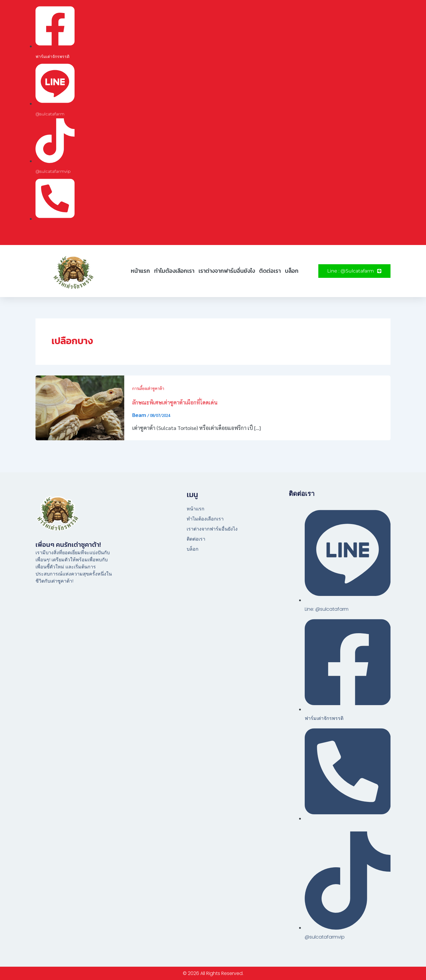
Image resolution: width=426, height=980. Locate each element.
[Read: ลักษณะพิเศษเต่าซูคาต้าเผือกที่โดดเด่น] (80, 407)
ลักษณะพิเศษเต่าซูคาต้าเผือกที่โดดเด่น (175, 402)
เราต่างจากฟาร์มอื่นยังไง (227, 271)
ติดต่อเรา (270, 271)
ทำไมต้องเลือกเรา (174, 271)
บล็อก (292, 271)
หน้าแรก (140, 271)
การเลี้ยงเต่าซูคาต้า (148, 388)
